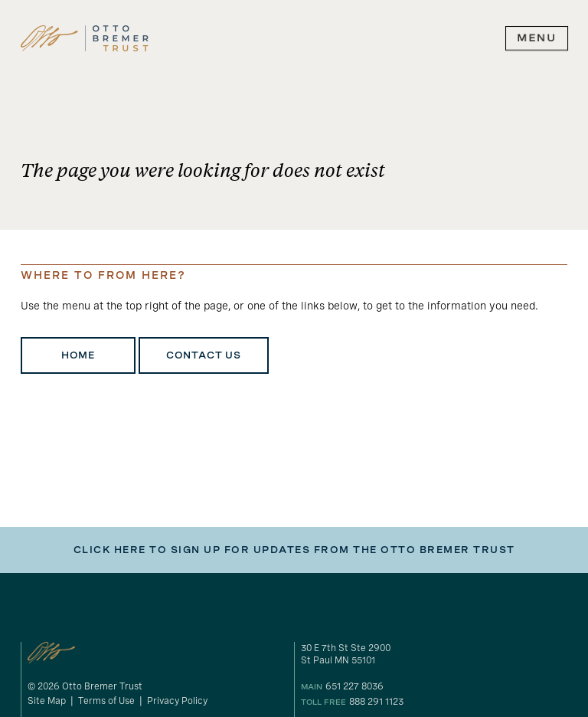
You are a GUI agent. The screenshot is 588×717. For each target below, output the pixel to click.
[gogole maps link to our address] (434, 654)
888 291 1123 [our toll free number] (376, 702)
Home (78, 355)
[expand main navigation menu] (537, 38)
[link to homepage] (85, 38)
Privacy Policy (177, 701)
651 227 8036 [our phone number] (354, 686)
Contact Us (204, 355)
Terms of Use (106, 701)
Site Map (47, 701)
